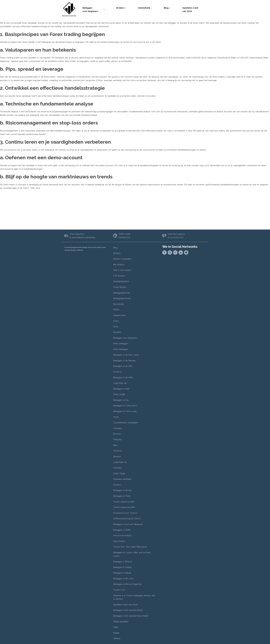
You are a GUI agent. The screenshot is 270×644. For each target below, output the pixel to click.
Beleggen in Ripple (122, 573)
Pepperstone (119, 315)
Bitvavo (117, 434)
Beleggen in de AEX (123, 366)
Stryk (116, 326)
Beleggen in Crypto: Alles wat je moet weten (132, 554)
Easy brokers (119, 541)
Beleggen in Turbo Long (125, 411)
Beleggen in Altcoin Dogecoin (127, 584)
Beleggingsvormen (122, 298)
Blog (166, 7)
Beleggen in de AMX (123, 377)
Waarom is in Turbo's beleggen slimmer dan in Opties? (134, 597)
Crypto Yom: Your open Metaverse (130, 547)
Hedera (117, 638)
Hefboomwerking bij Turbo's (127, 518)
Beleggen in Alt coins (123, 578)
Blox (115, 445)
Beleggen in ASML (122, 530)
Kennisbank (144, 7)
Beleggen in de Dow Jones (126, 355)
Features (117, 439)
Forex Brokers (120, 287)
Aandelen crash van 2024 (190, 9)
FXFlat (116, 310)
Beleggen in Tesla (122, 496)
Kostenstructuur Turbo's (125, 513)
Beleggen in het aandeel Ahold (128, 610)
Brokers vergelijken (122, 259)
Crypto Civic (119, 590)
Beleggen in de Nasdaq (124, 360)
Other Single (119, 394)
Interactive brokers (122, 535)
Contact (117, 485)
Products (118, 372)
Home (116, 417)
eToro (116, 321)
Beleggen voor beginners (90, 9)
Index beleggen (121, 343)
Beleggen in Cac (121, 400)
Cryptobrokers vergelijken (126, 422)
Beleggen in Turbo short (125, 405)
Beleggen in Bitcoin (123, 561)
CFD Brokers (119, 276)
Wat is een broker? (122, 270)
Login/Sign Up (120, 383)
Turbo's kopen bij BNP (124, 507)
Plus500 (117, 332)
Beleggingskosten (122, 293)
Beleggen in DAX (121, 389)
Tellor (116, 627)
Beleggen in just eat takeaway (128, 524)
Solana (116, 633)
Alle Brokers (119, 264)
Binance (117, 456)
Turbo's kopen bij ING (124, 502)
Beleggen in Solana (122, 567)
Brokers (120, 7)
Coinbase (118, 468)
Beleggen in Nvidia (122, 490)
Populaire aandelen (122, 479)
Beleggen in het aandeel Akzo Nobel (131, 616)
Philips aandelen (121, 621)
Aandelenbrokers (121, 281)
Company (118, 428)
